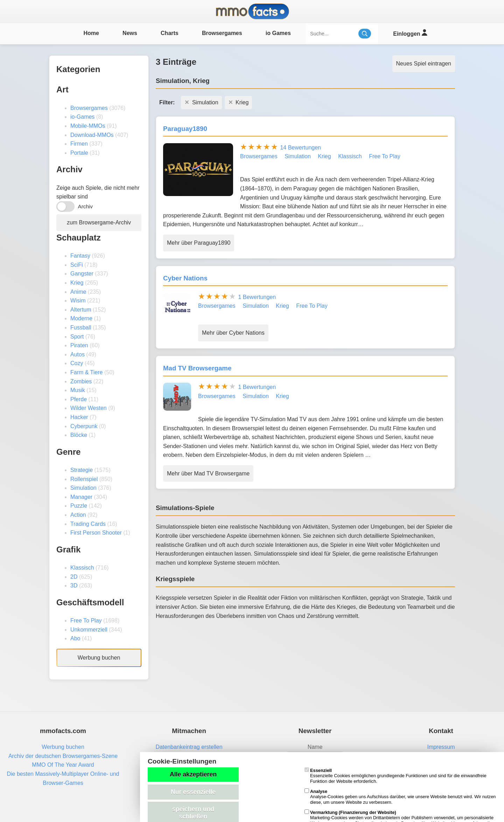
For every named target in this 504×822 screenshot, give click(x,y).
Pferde (79, 399)
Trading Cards (88, 524)
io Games (278, 33)
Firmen (79, 144)
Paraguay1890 (185, 129)
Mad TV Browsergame (197, 368)
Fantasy (80, 256)
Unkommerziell (89, 630)
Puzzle (79, 506)
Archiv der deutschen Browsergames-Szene (63, 756)
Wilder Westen (89, 408)
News (130, 33)
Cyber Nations (185, 278)
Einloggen (410, 33)
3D (74, 586)
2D (74, 577)
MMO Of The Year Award (63, 765)
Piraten (79, 345)
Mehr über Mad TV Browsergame (208, 473)
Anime (78, 292)
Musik (78, 390)
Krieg (77, 283)
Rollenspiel (84, 479)
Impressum (441, 747)
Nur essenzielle (193, 792)
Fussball (81, 328)
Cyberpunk (84, 426)
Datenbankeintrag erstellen (189, 747)
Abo (75, 638)
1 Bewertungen (257, 297)
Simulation (83, 488)
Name (315, 747)
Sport (77, 337)
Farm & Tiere (86, 372)
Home (91, 33)
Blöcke (79, 435)
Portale (79, 153)
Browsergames (222, 33)
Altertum (81, 310)
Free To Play (86, 621)
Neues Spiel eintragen (424, 64)
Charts (170, 33)
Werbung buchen (99, 658)
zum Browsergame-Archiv (99, 222)
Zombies (81, 381)
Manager (81, 497)
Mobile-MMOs (88, 126)
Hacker (79, 417)
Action (78, 515)
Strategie (82, 470)
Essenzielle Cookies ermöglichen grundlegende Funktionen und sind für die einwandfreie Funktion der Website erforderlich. (395, 776)
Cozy (77, 363)
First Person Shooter (96, 533)
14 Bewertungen (300, 148)
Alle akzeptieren (193, 774)
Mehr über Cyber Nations (233, 333)
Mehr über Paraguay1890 (199, 243)
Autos (78, 354)
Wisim (78, 301)
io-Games (82, 117)
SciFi (77, 265)
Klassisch (82, 568)
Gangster (82, 274)
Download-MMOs (92, 135)
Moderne (81, 318)
